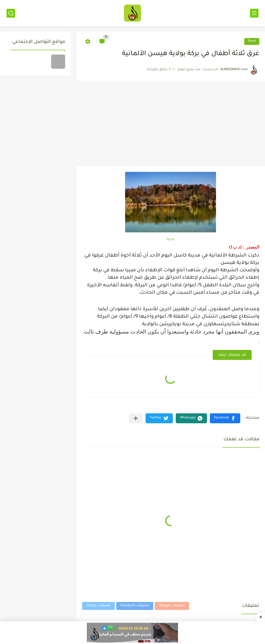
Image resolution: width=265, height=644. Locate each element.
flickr (171, 240)
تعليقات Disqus (99, 606)
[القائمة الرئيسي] (254, 13)
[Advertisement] (171, 124)
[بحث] (11, 13)
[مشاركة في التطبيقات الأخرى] (136, 418)
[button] (225, 418)
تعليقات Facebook (135, 606)
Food (252, 41)
